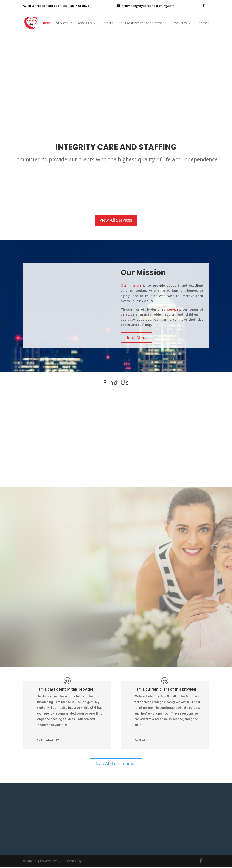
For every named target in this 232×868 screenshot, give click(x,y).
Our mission (131, 285)
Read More (136, 337)
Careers (107, 23)
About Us (85, 23)
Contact (203, 23)
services (174, 309)
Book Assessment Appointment (142, 23)
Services (62, 23)
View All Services (116, 220)
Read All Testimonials (116, 763)
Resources (179, 23)
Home (46, 23)
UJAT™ (32, 861)
